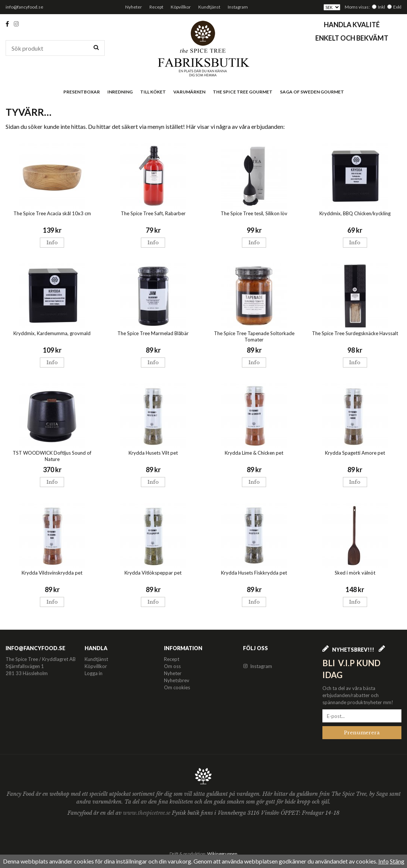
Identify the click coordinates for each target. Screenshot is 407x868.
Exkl (397, 7)
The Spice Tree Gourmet (243, 92)
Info (52, 243)
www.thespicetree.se (147, 813)
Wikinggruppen (222, 854)
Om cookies (177, 687)
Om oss (172, 666)
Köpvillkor (181, 7)
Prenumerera (362, 733)
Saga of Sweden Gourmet (312, 92)
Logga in (94, 673)
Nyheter (134, 7)
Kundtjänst (209, 7)
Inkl (381, 7)
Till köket (153, 92)
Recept (156, 7)
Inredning (120, 92)
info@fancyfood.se (24, 7)
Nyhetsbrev (177, 680)
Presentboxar (82, 92)
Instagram (238, 7)
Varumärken (189, 92)
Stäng (397, 861)
